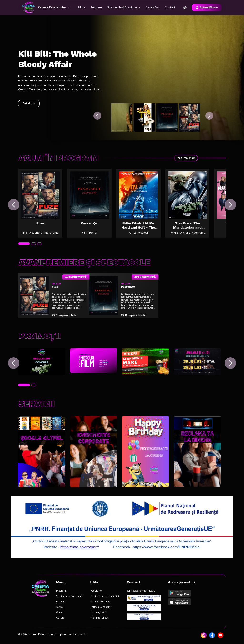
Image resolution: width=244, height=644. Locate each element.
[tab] (24, 246)
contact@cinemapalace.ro (141, 592)
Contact (169, 7)
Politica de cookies (100, 602)
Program (96, 7)
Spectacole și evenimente (69, 597)
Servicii (60, 608)
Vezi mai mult (186, 158)
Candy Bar (151, 7)
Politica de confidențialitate (105, 597)
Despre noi (96, 592)
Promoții (60, 602)
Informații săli (98, 613)
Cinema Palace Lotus (54, 7)
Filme (82, 7)
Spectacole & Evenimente (123, 7)
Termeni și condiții (100, 608)
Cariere (60, 618)
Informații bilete (99, 618)
